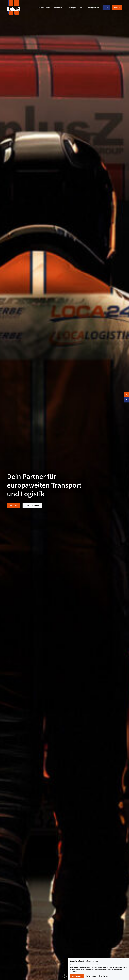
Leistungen (72, 8)
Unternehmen (44, 8)
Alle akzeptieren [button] (77, 976)
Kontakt (117, 8)
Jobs (106, 8)
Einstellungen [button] (104, 976)
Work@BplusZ (94, 8)
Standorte (58, 8)
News (82, 8)
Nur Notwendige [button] (91, 976)
